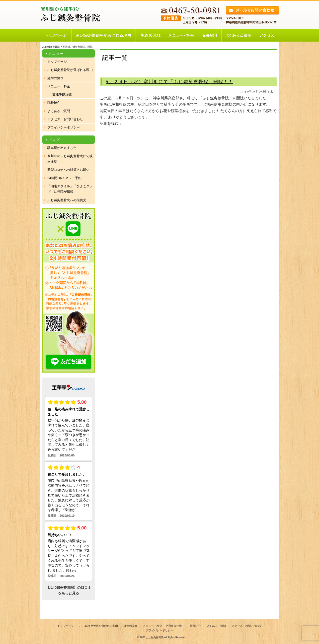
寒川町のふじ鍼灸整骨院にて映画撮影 (70, 159)
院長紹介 (54, 102)
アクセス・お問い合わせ (65, 119)
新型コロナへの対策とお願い (68, 170)
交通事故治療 (62, 94)
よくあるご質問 (59, 111)
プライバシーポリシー (64, 127)
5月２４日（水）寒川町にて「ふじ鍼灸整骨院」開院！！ (169, 82)
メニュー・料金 (59, 86)
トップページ (57, 62)
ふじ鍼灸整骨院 (155, 637)
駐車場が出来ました (62, 148)
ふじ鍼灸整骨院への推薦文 (67, 200)
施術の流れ (55, 78)
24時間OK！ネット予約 (64, 178)
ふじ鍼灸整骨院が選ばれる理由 (70, 70)
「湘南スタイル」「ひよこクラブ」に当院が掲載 (70, 189)
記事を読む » (111, 123)
